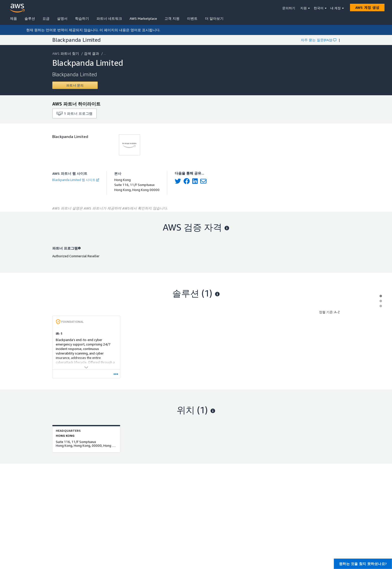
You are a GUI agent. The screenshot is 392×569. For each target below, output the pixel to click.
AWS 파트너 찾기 (66, 53)
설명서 (62, 18)
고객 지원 (172, 18)
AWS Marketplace (143, 18)
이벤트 (192, 18)
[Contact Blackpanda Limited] (75, 85)
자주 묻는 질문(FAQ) (318, 40)
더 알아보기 (214, 18)
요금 (46, 18)
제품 (13, 18)
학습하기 (82, 18)
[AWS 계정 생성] (367, 7)
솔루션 (30, 18)
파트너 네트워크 (109, 18)
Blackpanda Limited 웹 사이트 (76, 180)
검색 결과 (92, 53)
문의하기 (289, 8)
